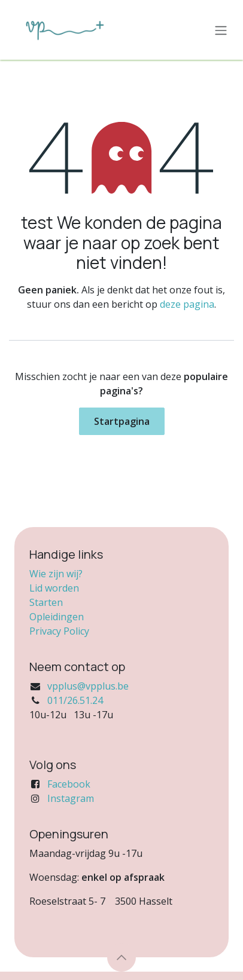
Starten (46, 602)
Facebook (69, 784)
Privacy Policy (59, 631)
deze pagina (187, 304)
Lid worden (54, 588)
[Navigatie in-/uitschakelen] (221, 30)
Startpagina (122, 421)
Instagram (71, 798)
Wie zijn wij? (56, 574)
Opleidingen (57, 617)
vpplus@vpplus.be (88, 686)
